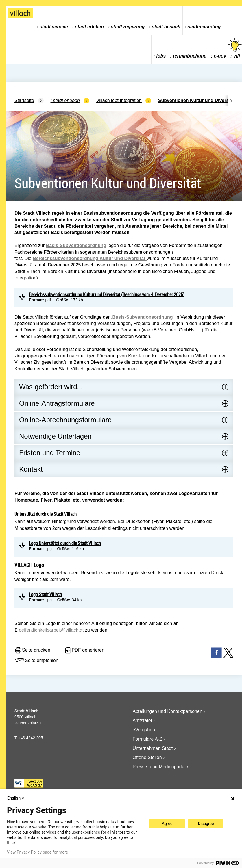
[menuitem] (52, 20)
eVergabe (143, 730)
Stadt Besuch (166, 27)
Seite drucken (32, 650)
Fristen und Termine (50, 453)
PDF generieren (84, 650)
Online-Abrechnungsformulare (65, 420)
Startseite (24, 100)
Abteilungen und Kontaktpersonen (168, 711)
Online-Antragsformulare (57, 403)
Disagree (206, 824)
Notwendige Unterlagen (55, 436)
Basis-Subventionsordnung (76, 245)
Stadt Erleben (89, 27)
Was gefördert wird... (51, 387)
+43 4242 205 (30, 738)
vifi (235, 48)
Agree (167, 824)
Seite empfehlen (36, 661)
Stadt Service (54, 27)
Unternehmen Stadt (153, 748)
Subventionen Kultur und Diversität (197, 100)
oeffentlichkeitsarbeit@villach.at (51, 630)
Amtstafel (142, 720)
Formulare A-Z (147, 739)
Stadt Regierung (128, 27)
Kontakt (31, 469)
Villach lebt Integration (119, 100)
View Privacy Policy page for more (37, 852)
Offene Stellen (147, 757)
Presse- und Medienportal (159, 767)
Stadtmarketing (204, 27)
